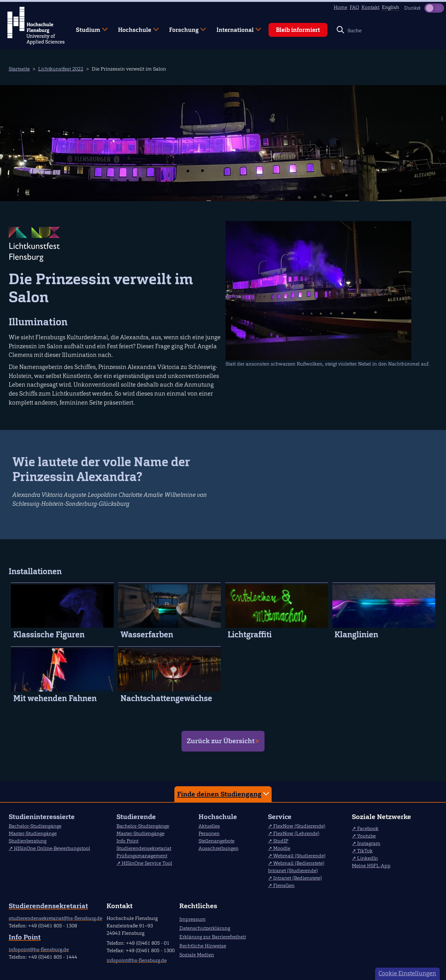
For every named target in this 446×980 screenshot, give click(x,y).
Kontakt (370, 7)
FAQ (354, 7)
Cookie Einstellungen (407, 973)
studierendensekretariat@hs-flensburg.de (55, 918)
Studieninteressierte (42, 817)
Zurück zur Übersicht (221, 741)
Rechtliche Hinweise (203, 946)
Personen (209, 833)
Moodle (282, 848)
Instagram (369, 843)
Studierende (136, 817)
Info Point (127, 841)
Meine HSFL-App (371, 866)
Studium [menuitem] (87, 27)
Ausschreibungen (219, 848)
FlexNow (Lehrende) (296, 833)
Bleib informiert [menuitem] (298, 30)
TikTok (365, 851)
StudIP (281, 841)
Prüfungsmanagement (142, 856)
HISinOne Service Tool (147, 863)
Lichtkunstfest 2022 (61, 69)
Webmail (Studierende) (299, 856)
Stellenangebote (216, 841)
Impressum (192, 919)
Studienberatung (28, 841)
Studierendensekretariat (144, 848)
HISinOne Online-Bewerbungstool (52, 848)
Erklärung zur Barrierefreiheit (213, 937)
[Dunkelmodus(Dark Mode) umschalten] (434, 8)
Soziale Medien (197, 955)
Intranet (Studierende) (293, 871)
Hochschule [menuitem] (134, 27)
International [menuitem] (234, 27)
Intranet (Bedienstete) (297, 878)
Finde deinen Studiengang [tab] (224, 794)
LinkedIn (367, 858)
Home (340, 7)
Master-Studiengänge (33, 833)
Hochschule (218, 817)
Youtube (366, 836)
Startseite (19, 69)
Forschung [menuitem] (183, 27)
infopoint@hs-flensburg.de (39, 950)
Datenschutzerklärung (205, 928)
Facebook (368, 828)
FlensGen (284, 885)
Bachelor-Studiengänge (35, 826)
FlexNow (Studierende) (299, 826)
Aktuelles (209, 826)
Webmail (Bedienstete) (299, 863)
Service (280, 817)
